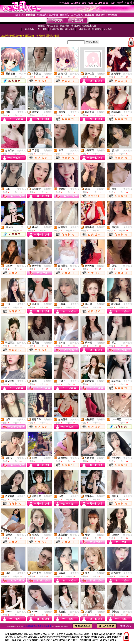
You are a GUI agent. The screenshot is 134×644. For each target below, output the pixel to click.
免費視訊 (48, 74)
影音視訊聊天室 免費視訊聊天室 (37, 626)
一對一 (23, 74)
